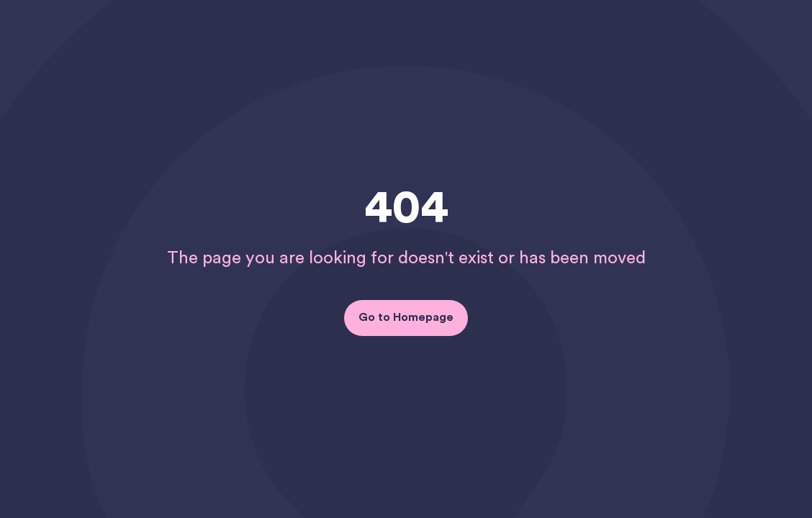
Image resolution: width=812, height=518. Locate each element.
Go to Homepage (406, 317)
